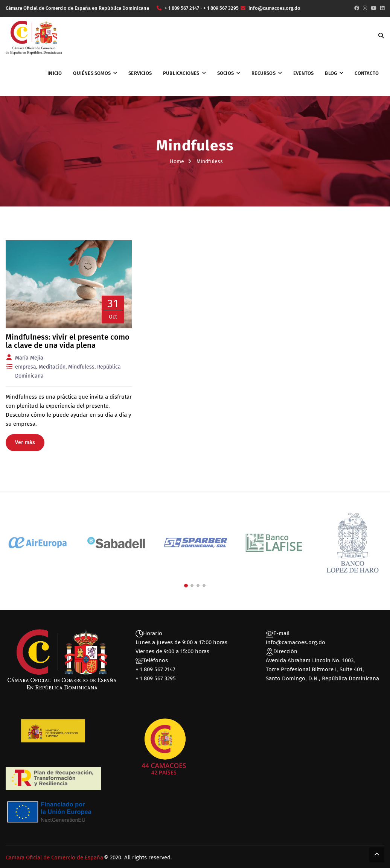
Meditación (52, 367)
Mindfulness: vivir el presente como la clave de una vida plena (68, 341)
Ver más (25, 442)
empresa (26, 367)
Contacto (367, 73)
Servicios (140, 73)
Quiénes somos (92, 73)
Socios (225, 73)
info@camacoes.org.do (296, 642)
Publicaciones (181, 73)
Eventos (303, 73)
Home (177, 162)
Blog (331, 73)
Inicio (55, 73)
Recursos (264, 73)
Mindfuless (81, 367)
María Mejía (29, 358)
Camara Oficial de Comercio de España (54, 857)
